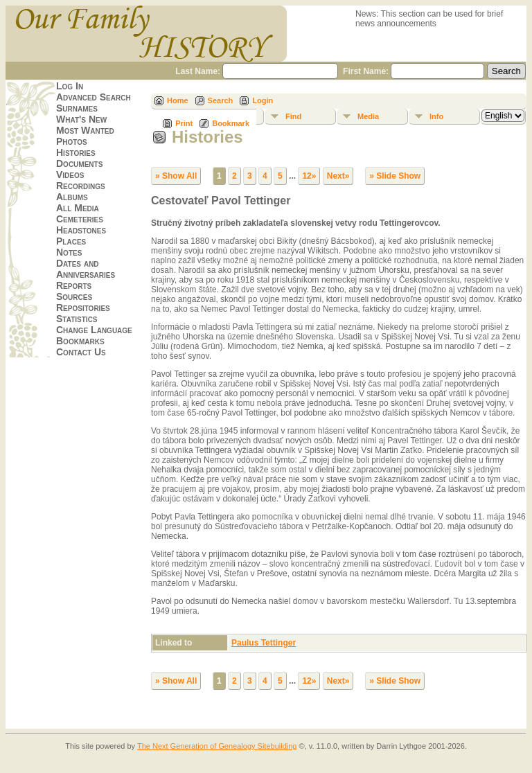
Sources (74, 296)
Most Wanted (85, 130)
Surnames (77, 108)
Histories (76, 152)
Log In (70, 86)
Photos (72, 141)
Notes (69, 252)
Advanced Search (94, 97)
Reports (74, 285)
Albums (72, 197)
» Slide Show (395, 176)
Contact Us (81, 352)
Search (221, 100)
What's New (81, 119)
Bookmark (231, 123)
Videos (70, 175)
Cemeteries (80, 219)
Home (178, 100)
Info (436, 116)
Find (293, 116)
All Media (78, 208)
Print (184, 123)
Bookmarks (80, 341)
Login (263, 100)
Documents (79, 163)
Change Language (94, 330)
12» (309, 176)
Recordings (81, 186)
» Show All (176, 176)
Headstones (81, 230)
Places (71, 241)
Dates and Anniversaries (86, 269)
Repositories (83, 308)
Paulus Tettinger (264, 643)
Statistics (77, 319)
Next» (338, 176)
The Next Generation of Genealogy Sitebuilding (217, 746)
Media (368, 116)
